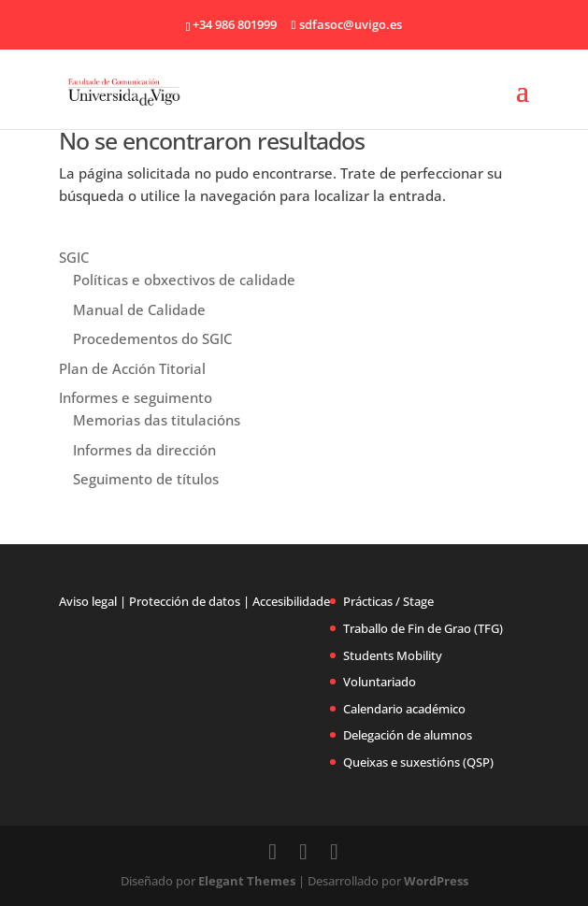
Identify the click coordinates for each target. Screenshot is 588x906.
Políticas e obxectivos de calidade (184, 280)
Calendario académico (404, 709)
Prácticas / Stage (388, 601)
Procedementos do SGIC (152, 338)
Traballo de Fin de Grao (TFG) (423, 628)
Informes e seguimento (136, 397)
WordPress (436, 881)
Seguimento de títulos (146, 479)
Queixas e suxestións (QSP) (418, 762)
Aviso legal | (93, 601)
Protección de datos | (189, 601)
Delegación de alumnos (408, 735)
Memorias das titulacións (157, 420)
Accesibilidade (291, 601)
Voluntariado (380, 682)
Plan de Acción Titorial (132, 368)
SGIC (74, 257)
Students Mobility (393, 655)
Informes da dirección (144, 450)
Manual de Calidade (139, 309)
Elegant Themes (247, 881)
